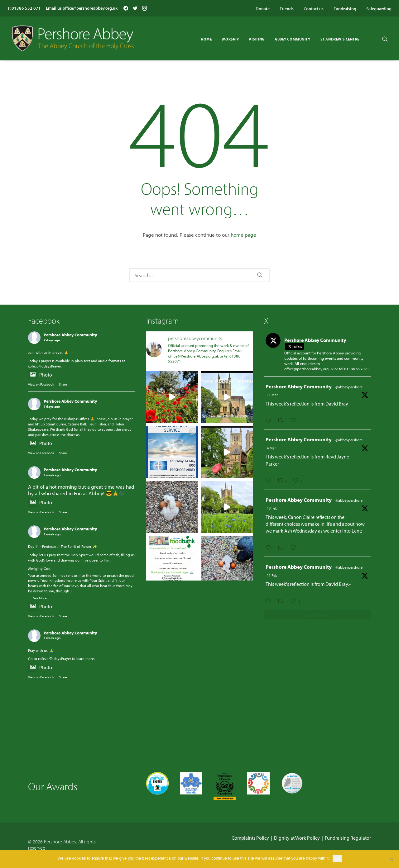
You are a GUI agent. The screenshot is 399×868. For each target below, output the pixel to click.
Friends (287, 9)
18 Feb (272, 508)
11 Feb (272, 575)
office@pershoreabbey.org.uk (90, 8)
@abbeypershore (349, 387)
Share (63, 384)
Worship (230, 39)
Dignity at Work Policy (297, 838)
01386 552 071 (26, 8)
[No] (391, 859)
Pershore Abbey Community (70, 335)
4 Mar (271, 448)
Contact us (314, 9)
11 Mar (272, 395)
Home (206, 39)
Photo (40, 375)
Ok (337, 858)
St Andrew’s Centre (340, 39)
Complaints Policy (250, 838)
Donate (263, 9)
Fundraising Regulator (348, 838)
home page (243, 235)
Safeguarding (379, 9)
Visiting (257, 39)
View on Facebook (41, 384)
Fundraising (345, 9)
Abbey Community (293, 39)
